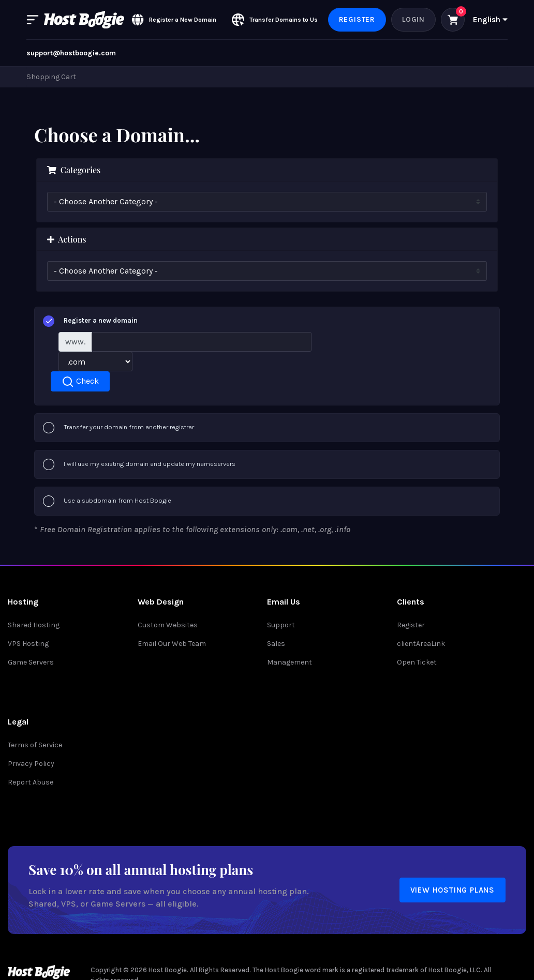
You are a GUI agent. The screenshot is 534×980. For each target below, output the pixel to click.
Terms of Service (35, 745)
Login (413, 19)
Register (357, 19)
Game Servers (31, 662)
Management (290, 662)
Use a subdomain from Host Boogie (107, 501)
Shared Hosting (34, 625)
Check (80, 382)
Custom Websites (168, 625)
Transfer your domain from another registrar (118, 428)
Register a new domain (90, 321)
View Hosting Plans (453, 890)
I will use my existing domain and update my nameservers (139, 464)
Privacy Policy (31, 764)
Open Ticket (417, 662)
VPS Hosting (28, 644)
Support (281, 625)
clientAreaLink (421, 644)
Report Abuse (31, 782)
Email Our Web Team (172, 644)
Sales (276, 644)
